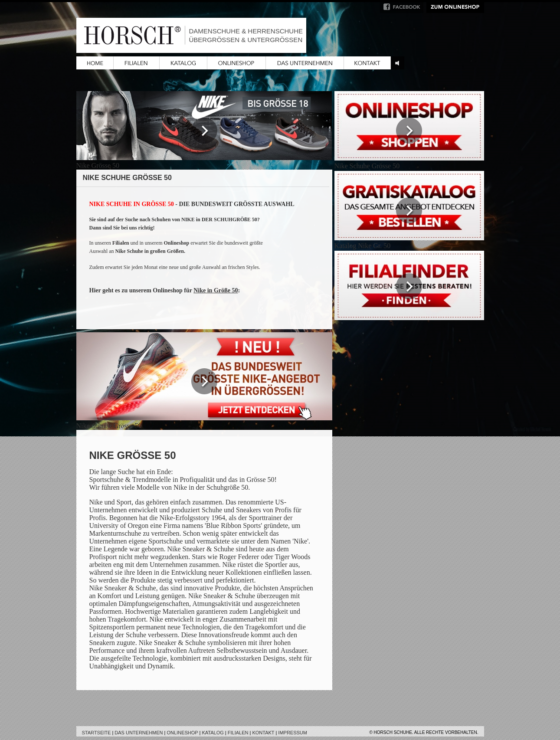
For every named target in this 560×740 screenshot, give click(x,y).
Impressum (293, 733)
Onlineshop (183, 733)
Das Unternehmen (139, 733)
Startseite (97, 733)
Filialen (238, 733)
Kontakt (263, 733)
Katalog (213, 733)
